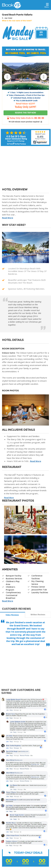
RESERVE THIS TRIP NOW (26, 113)
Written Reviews (38, 615)
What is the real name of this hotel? (17, 21)
